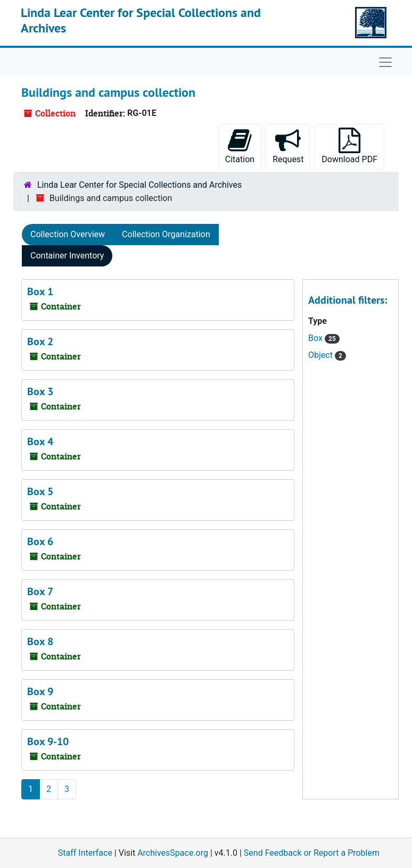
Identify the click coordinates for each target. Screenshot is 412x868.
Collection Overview (68, 234)
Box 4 (40, 441)
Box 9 (40, 691)
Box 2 (40, 341)
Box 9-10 (48, 741)
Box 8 (40, 641)
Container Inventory (67, 256)
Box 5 (40, 491)
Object (322, 355)
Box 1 (40, 291)
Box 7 (40, 591)
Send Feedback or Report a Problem (312, 853)
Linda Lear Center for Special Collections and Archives (141, 20)
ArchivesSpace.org (173, 853)
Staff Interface (85, 853)
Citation (240, 146)
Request (288, 146)
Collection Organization (166, 234)
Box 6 (40, 541)
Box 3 (40, 391)
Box (316, 338)
